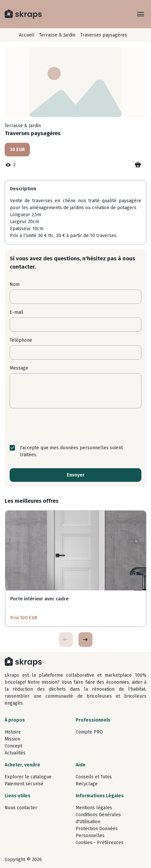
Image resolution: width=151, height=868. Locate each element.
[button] (85, 640)
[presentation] (76, 426)
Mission (12, 739)
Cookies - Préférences (100, 843)
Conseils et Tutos (94, 777)
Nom (15, 284)
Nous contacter (21, 808)
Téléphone (21, 340)
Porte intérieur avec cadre (39, 599)
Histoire (13, 732)
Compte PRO (89, 732)
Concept (13, 746)
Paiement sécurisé (24, 784)
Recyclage (87, 784)
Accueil (27, 35)
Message (19, 368)
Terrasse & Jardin (57, 35)
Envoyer (76, 475)
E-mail (16, 312)
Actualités (15, 753)
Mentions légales (94, 808)
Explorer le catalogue (28, 777)
